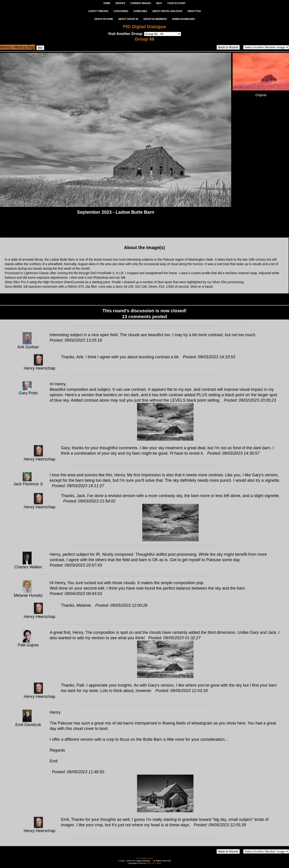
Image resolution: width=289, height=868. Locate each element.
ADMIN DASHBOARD (183, 19)
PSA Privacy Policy (144, 858)
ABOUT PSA (194, 11)
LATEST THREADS (98, 11)
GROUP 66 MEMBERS (155, 19)
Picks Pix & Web (154, 863)
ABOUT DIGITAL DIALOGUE (167, 11)
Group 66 (144, 39)
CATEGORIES (121, 11)
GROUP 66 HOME (104, 19)
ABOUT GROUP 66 (128, 19)
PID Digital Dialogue (144, 27)
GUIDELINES (140, 11)
